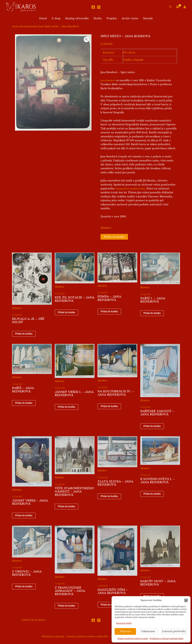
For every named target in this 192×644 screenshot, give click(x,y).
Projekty (112, 18)
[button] (186, 600)
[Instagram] (99, 7)
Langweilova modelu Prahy (130, 189)
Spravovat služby (124, 623)
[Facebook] (93, 7)
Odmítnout (148, 631)
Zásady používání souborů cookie (133, 639)
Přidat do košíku (114, 237)
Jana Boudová (108, 80)
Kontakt (148, 18)
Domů (43, 18)
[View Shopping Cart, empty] (178, 7)
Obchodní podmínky (53, 636)
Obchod (24, 26)
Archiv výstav (130, 18)
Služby (98, 18)
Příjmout (125, 631)
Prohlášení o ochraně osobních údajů (166, 639)
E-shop (56, 18)
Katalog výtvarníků (77, 18)
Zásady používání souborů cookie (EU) (87, 636)
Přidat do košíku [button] (24, 334)
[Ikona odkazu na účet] (185, 7)
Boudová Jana (36, 26)
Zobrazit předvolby (174, 631)
